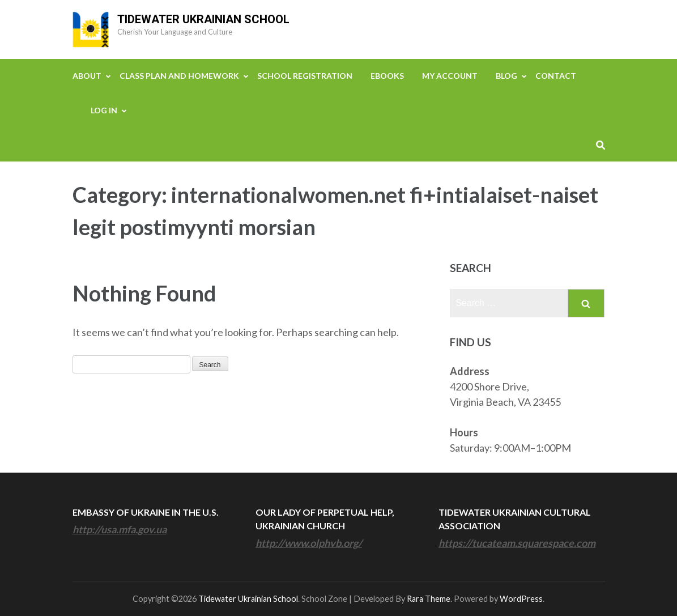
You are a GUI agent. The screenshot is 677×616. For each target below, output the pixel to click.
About (87, 76)
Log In (104, 110)
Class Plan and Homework (179, 76)
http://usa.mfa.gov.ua (120, 529)
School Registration (305, 76)
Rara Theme (429, 599)
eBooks (387, 76)
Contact (556, 76)
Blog (506, 76)
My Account (450, 76)
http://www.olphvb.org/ (309, 543)
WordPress (521, 599)
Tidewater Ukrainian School (203, 19)
